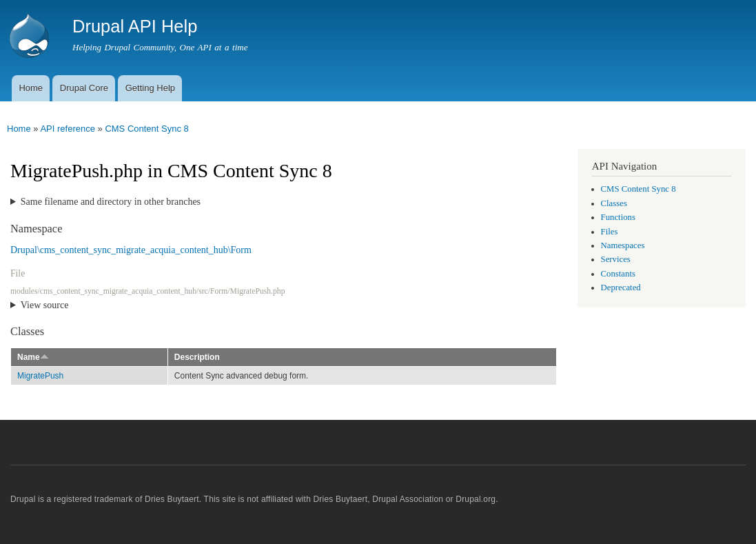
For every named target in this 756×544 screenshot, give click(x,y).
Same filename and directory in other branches (111, 202)
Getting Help (150, 88)
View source (45, 305)
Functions (618, 217)
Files (610, 232)
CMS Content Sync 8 (146, 129)
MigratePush (40, 376)
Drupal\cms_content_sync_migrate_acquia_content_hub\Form (131, 250)
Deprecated (621, 288)
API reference (68, 129)
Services (616, 259)
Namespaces (623, 245)
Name (33, 357)
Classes (614, 203)
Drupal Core (84, 88)
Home (31, 88)
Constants (618, 274)
